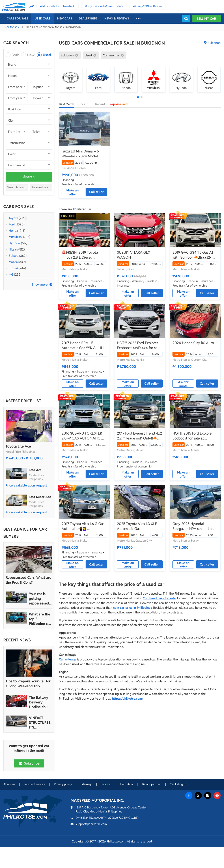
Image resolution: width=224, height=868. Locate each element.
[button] (138, 97)
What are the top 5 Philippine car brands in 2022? (40, 619)
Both (15, 55)
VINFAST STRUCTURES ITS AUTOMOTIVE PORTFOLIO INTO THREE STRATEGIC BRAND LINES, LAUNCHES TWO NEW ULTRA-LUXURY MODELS (40, 723)
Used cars (43, 18)
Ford (12, 224)
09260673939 (117, 818)
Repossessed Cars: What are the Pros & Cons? (28, 580)
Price (85, 104)
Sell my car (207, 19)
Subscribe (29, 763)
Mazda (13, 262)
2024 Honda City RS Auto (193, 343)
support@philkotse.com (91, 824)
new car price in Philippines (132, 608)
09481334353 (85, 818)
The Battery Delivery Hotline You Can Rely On (39, 702)
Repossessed (119, 104)
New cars (65, 18)
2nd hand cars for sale (159, 598)
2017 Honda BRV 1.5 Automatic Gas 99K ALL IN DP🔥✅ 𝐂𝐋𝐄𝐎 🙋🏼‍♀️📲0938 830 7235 (83, 345)
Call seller (96, 192)
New (31, 55)
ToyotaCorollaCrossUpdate (105, 6)
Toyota (13, 218)
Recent (100, 104)
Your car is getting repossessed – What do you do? (40, 599)
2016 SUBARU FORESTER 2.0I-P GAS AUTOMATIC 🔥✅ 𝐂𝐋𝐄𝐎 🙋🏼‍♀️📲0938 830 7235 (84, 436)
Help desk (127, 784)
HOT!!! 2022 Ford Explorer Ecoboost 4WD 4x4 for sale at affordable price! (139, 345)
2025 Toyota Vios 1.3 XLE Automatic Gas (137, 526)
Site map (86, 784)
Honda (13, 231)
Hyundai (15, 243)
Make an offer (72, 192)
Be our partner (152, 784)
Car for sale (12, 27)
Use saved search (41, 187)
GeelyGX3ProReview (149, 6)
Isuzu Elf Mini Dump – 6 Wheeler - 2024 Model (80, 154)
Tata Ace (35, 470)
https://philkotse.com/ (128, 699)
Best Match (67, 104)
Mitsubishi (16, 237)
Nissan (13, 249)
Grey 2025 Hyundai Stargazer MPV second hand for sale (195, 526)
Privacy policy (63, 784)
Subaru (14, 256)
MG (11, 274)
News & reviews (117, 18)
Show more (40, 285)
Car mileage (68, 659)
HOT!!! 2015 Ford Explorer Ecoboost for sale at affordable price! (193, 436)
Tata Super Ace (40, 497)
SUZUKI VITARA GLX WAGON (134, 255)
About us (9, 784)
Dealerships (88, 18)
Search (29, 177)
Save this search (17, 187)
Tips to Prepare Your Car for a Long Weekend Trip (28, 684)
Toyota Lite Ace (18, 446)
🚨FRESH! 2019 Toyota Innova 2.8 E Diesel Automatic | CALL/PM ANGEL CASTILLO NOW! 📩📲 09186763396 (84, 255)
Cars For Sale (17, 18)
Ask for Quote (183, 384)
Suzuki (13, 268)
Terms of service (35, 784)
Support (106, 784)
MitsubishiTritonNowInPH (59, 6)
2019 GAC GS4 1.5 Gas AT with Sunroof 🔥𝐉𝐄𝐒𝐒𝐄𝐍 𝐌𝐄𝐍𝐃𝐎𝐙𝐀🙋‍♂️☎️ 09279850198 (193, 255)
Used (47, 55)
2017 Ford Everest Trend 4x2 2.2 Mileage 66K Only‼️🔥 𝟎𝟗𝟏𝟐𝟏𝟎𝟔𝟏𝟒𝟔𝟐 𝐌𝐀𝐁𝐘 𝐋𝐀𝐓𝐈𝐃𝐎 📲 (139, 436)
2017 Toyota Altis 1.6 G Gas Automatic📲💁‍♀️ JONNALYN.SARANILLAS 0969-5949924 (83, 526)
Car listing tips (179, 784)
